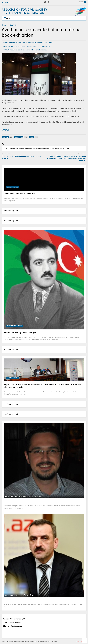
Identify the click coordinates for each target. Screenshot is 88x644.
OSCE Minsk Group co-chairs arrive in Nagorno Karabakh (25, 50)
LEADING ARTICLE (13, 187)
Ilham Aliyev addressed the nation (20, 194)
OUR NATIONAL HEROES (15, 326)
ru (10, 3)
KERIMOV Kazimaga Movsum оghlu (20, 332)
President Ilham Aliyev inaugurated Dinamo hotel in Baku (21, 157)
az (3, 3)
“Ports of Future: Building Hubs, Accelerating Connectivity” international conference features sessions (67, 159)
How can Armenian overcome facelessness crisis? (23, 497)
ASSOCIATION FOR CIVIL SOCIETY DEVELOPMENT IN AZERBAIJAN (24, 11)
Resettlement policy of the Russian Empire (20, 595)
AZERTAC (5, 130)
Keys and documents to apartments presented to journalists (27, 46)
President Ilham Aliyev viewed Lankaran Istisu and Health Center (28, 43)
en (7, 3)
